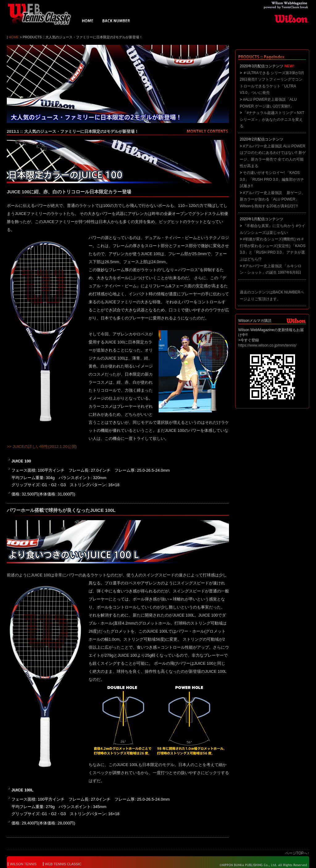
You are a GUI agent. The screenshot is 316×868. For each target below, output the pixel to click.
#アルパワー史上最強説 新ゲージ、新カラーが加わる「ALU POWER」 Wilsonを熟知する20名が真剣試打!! (272, 199)
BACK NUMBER (116, 22)
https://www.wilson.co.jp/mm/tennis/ (267, 345)
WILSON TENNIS (23, 864)
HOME (88, 22)
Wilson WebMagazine (42, 14)
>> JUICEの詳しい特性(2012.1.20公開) (42, 447)
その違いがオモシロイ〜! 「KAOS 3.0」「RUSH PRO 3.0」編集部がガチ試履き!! (272, 179)
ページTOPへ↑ (297, 853)
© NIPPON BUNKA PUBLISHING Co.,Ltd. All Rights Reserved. (259, 865)
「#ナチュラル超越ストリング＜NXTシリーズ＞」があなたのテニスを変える (272, 119)
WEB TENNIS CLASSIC (63, 864)
